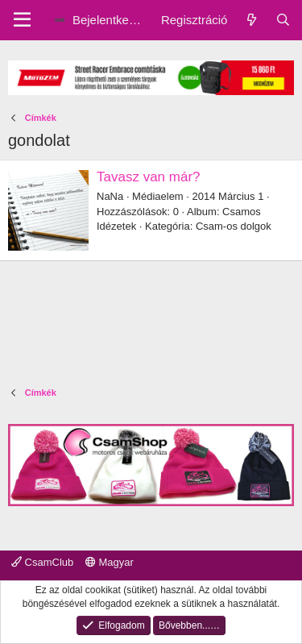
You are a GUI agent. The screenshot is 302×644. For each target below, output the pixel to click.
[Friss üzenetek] (251, 20)
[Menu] (22, 20)
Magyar (110, 562)
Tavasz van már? (149, 177)
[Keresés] (283, 20)
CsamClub (42, 562)
